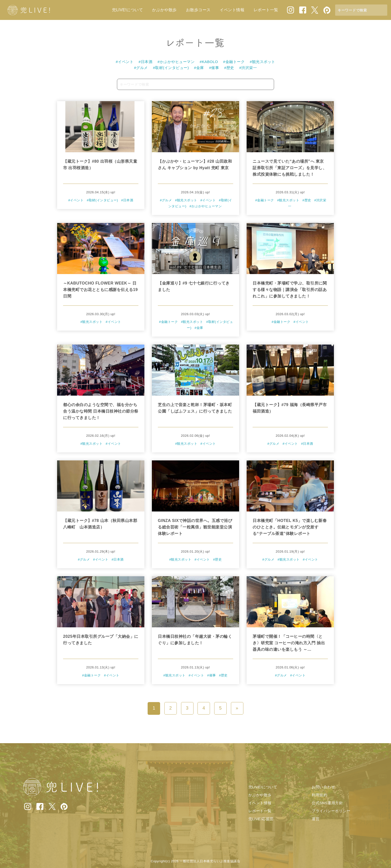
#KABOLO (209, 62)
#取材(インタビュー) (171, 68)
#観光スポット (263, 62)
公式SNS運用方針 (327, 803)
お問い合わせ (323, 787)
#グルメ (141, 68)
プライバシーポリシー (331, 811)
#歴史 (229, 68)
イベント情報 (232, 10)
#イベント (125, 62)
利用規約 (319, 795)
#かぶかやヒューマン (176, 62)
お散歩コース (198, 10)
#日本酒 (146, 62)
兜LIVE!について (127, 10)
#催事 (214, 68)
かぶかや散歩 (164, 10)
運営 (316, 819)
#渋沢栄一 (248, 68)
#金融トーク (234, 62)
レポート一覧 (266, 10)
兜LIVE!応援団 (261, 819)
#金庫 (199, 68)
